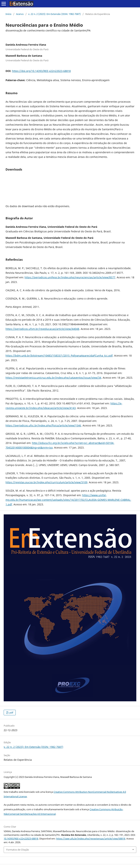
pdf (11, 713)
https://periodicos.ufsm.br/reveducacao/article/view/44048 (42, 329)
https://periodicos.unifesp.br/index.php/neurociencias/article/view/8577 (70, 277)
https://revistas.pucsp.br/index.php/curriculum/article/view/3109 (46, 482)
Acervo (20, 14)
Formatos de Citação (18, 850)
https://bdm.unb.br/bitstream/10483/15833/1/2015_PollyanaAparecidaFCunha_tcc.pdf (59, 356)
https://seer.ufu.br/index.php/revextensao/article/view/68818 (91, 839)
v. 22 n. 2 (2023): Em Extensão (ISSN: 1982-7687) (54, 14)
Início (8, 14)
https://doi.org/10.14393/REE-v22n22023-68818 (41, 71)
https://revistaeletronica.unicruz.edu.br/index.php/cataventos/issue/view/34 (53, 378)
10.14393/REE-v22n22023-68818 (21, 839)
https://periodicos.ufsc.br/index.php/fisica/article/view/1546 (43, 425)
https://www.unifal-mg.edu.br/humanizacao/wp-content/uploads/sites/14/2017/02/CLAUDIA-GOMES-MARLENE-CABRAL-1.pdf (68, 500)
